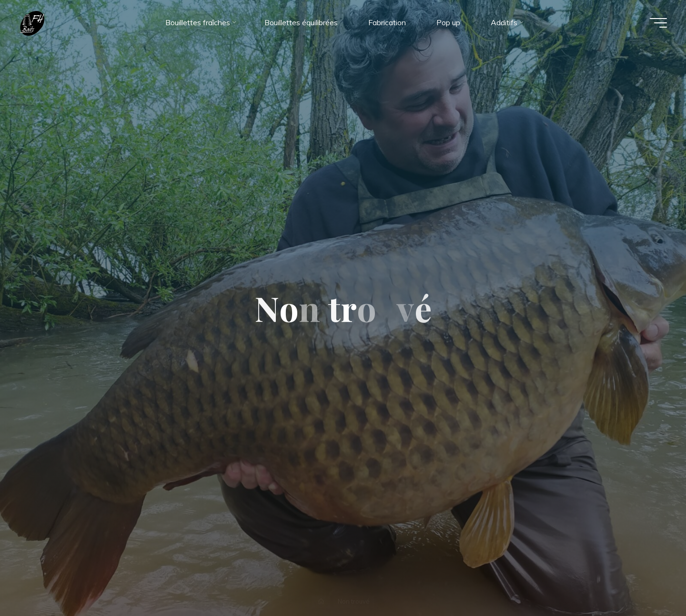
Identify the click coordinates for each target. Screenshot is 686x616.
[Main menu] (658, 23)
